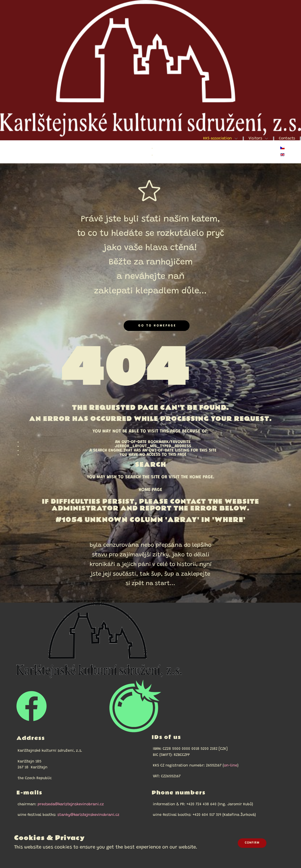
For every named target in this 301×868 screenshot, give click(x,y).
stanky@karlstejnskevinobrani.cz (88, 815)
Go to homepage (156, 326)
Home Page (150, 490)
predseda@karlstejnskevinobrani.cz (71, 804)
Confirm (252, 843)
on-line (231, 766)
